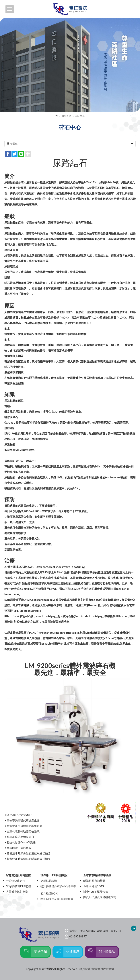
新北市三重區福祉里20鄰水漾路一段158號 (95, 931)
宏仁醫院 (70, 9)
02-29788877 (78, 936)
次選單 (70, 144)
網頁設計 (85, 969)
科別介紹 (67, 116)
